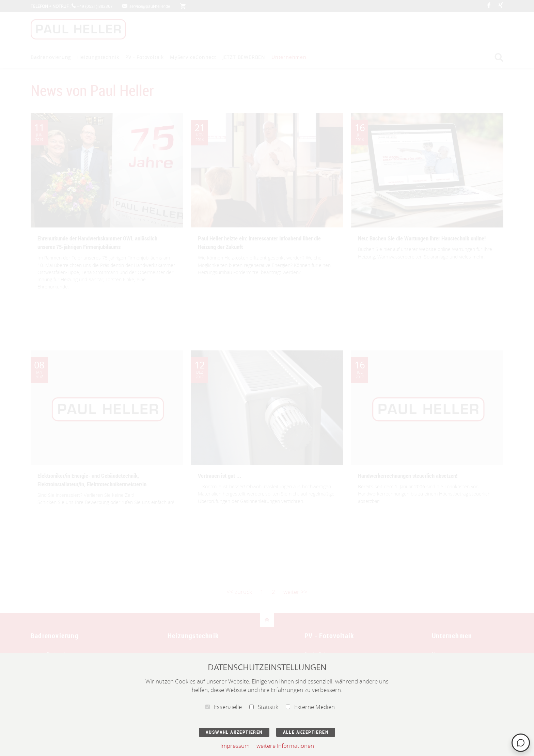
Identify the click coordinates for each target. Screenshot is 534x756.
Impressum (235, 746)
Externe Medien (310, 707)
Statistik (264, 707)
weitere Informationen (285, 746)
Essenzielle (224, 707)
